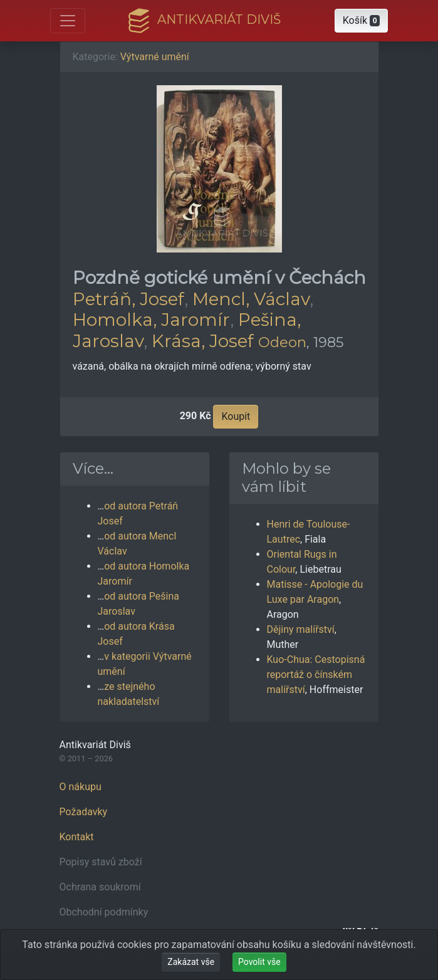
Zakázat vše (191, 962)
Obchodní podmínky (104, 912)
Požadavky (84, 812)
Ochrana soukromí (100, 887)
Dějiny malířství (301, 629)
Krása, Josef (203, 341)
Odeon (282, 342)
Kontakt (77, 837)
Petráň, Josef (128, 299)
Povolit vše (259, 962)
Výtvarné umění (155, 57)
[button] (362, 21)
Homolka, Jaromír (151, 320)
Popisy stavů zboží (101, 862)
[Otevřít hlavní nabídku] (68, 21)
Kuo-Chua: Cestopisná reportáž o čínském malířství (316, 675)
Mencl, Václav (251, 299)
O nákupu (81, 787)
